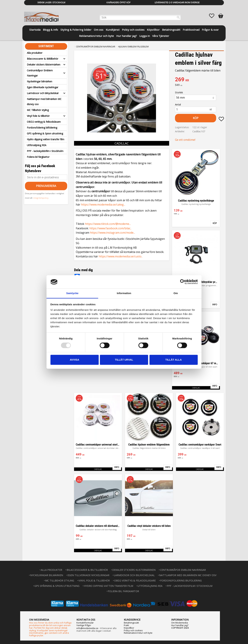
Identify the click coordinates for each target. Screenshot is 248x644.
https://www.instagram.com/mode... (112, 233)
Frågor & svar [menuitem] (210, 30)
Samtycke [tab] (72, 293)
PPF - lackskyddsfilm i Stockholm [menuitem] (45, 151)
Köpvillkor (129, 628)
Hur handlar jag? (180, 625)
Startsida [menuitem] (35, 30)
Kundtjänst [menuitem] (113, 30)
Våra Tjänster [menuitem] (161, 36)
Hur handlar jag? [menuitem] (127, 36)
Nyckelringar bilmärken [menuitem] (40, 81)
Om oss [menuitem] (99, 30)
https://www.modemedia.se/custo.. (121, 256)
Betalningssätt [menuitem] (171, 30)
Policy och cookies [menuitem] (133, 30)
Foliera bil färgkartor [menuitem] (38, 157)
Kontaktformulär (85, 623)
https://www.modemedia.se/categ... (103, 205)
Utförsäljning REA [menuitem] (37, 145)
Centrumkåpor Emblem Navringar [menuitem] (40, 73)
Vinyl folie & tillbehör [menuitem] (38, 116)
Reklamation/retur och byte (138, 633)
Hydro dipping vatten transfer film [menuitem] (46, 139)
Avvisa (74, 360)
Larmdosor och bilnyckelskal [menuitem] (43, 93)
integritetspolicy (41, 198)
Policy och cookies (133, 630)
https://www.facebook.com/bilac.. (110, 228)
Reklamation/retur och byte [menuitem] (96, 36)
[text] (199, 80)
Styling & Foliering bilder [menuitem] (76, 30)
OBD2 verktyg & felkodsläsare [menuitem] (44, 122)
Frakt (126, 625)
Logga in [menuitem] (145, 36)
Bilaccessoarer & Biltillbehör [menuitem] (43, 59)
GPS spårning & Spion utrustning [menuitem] (45, 133)
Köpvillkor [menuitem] (153, 30)
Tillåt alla (174, 360)
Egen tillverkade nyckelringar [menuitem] (43, 87)
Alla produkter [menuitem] (35, 53)
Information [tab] (124, 293)
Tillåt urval (124, 360)
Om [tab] (176, 293)
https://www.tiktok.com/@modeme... (108, 224)
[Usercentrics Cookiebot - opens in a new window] (183, 282)
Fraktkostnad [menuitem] (191, 30)
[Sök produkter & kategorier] (140, 17)
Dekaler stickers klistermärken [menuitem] (44, 65)
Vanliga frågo (83, 625)
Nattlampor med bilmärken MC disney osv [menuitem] (44, 102)
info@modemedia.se (87, 628)
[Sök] (178, 17)
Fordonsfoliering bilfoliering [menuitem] (42, 128)
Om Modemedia (180, 623)
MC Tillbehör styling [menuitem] (38, 110)
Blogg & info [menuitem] (50, 30)
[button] (213, 16)
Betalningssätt (131, 623)
